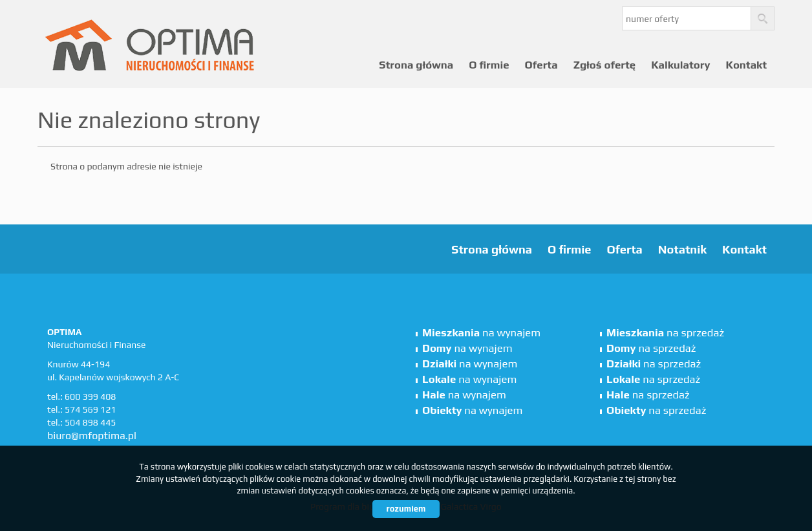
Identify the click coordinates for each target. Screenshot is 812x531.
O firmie (489, 65)
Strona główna (416, 65)
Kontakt (746, 65)
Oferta (541, 65)
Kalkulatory (680, 65)
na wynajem (481, 332)
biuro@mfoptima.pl (92, 436)
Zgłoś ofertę (605, 65)
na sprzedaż (665, 332)
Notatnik (682, 249)
